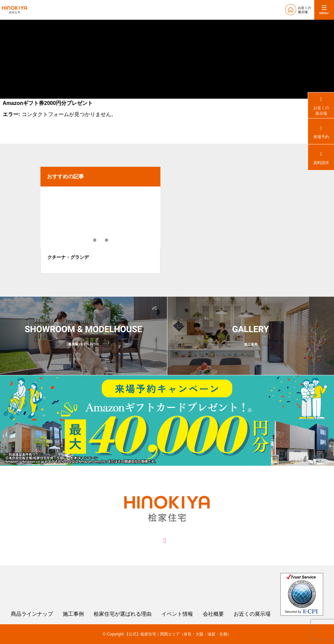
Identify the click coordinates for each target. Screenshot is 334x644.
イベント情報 (177, 614)
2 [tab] (101, 240)
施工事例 (73, 614)
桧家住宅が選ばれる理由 (123, 614)
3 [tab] (107, 240)
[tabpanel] (100, 230)
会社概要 (213, 614)
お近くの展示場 (252, 614)
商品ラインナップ (32, 614)
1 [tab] (95, 240)
